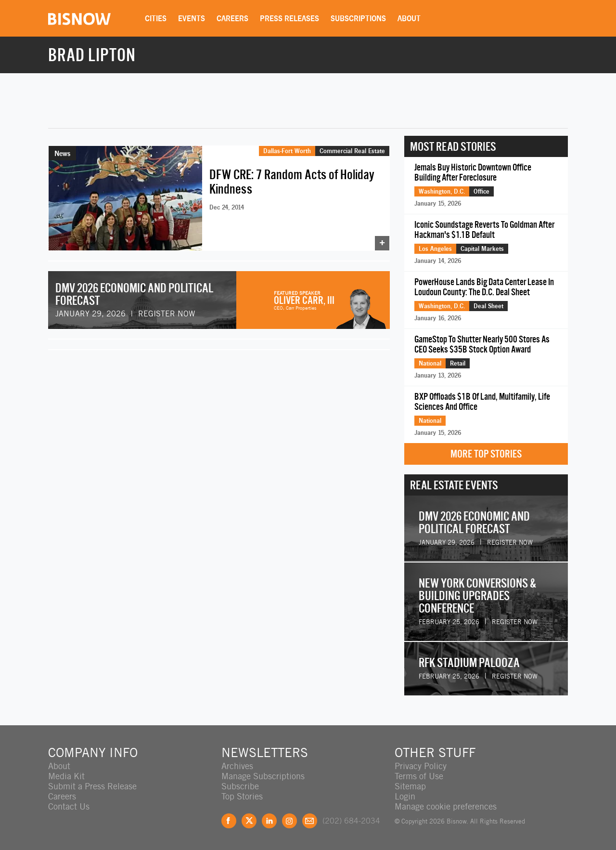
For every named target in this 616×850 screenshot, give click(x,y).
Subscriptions (358, 18)
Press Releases (289, 18)
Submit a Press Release (92, 786)
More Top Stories (486, 454)
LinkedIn (269, 821)
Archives (237, 766)
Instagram (289, 821)
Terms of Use (419, 776)
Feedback (310, 821)
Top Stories (242, 796)
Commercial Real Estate (352, 151)
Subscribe (240, 786)
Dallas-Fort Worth (287, 151)
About (409, 18)
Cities (156, 18)
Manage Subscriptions (263, 776)
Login (405, 796)
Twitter (249, 821)
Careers (232, 18)
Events (192, 18)
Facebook (229, 821)
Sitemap (410, 786)
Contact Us (69, 806)
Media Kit (66, 776)
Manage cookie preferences (446, 806)
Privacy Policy (421, 766)
